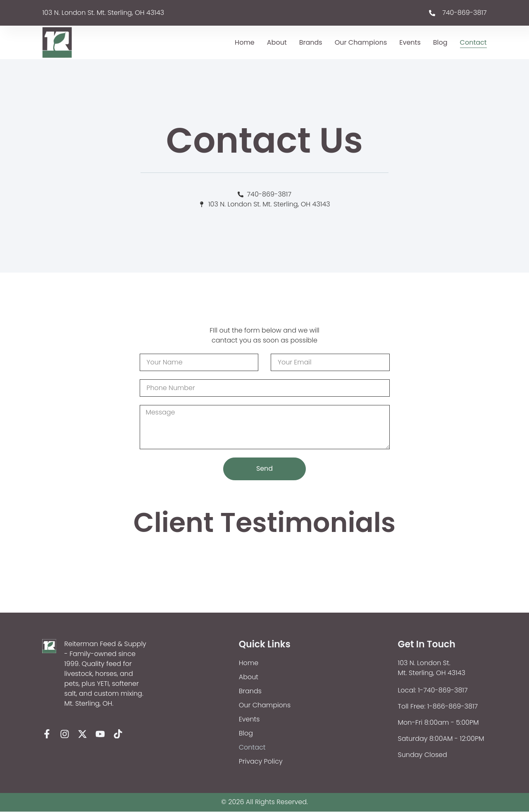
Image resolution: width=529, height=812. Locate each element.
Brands (311, 42)
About (277, 42)
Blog (440, 42)
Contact (473, 42)
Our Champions (361, 42)
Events (410, 42)
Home (245, 42)
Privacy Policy (261, 762)
